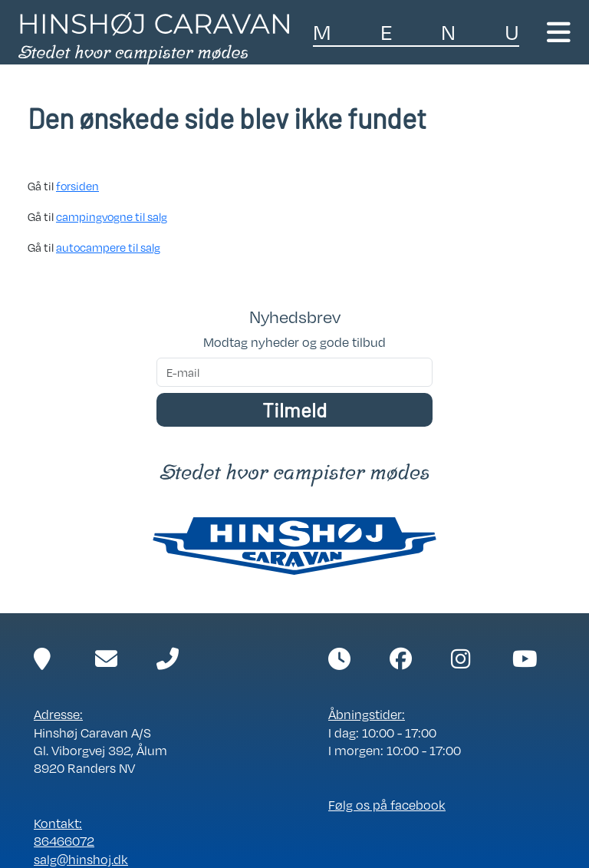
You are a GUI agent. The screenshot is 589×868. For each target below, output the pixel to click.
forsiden (77, 186)
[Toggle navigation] (559, 32)
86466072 (64, 841)
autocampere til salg (108, 247)
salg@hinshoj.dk (81, 859)
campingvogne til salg (112, 216)
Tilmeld (294, 409)
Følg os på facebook (387, 805)
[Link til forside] (154, 37)
